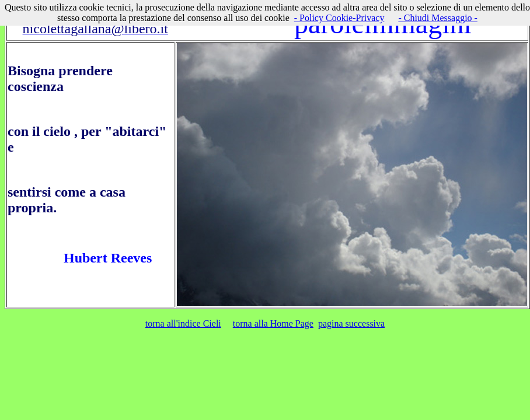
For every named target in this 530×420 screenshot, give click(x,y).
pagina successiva (351, 323)
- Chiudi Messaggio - (438, 18)
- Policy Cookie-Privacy (339, 18)
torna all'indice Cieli (183, 323)
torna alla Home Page (273, 323)
